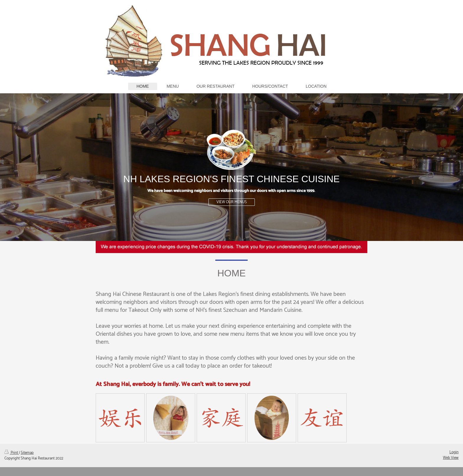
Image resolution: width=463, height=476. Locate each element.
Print (12, 453)
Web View (451, 458)
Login (454, 452)
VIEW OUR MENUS (232, 202)
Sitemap (27, 453)
